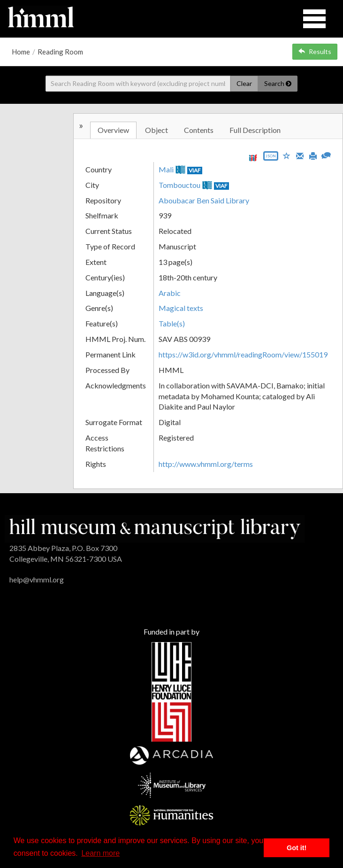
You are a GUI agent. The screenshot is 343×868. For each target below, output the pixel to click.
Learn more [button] (100, 853)
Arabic (170, 293)
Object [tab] (156, 130)
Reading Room (60, 52)
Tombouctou (179, 185)
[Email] (300, 155)
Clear (244, 83)
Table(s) (172, 323)
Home (21, 52)
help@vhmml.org (37, 579)
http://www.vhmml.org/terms (206, 464)
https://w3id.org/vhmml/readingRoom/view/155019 (243, 354)
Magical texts (181, 308)
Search (278, 83)
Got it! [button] (297, 848)
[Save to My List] (287, 155)
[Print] (313, 155)
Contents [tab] (199, 130)
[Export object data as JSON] (271, 158)
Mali (166, 169)
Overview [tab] (113, 130)
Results (315, 51)
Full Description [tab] (255, 130)
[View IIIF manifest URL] (253, 158)
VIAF (195, 170)
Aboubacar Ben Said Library (204, 200)
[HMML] (155, 528)
